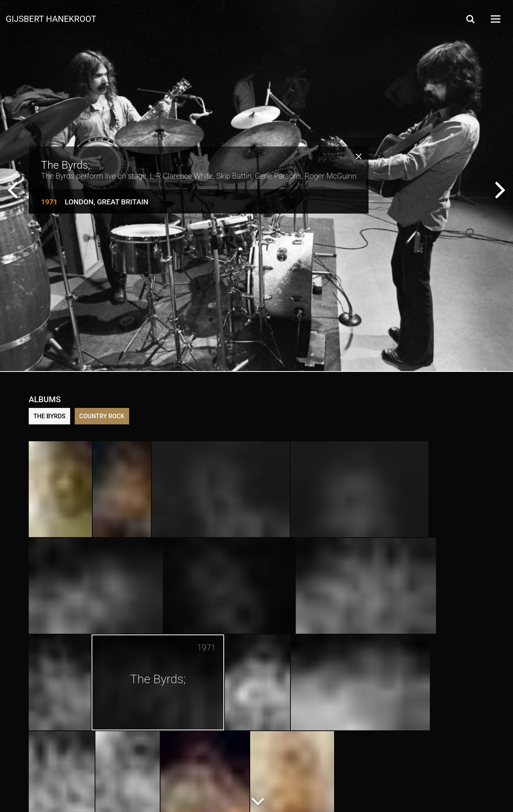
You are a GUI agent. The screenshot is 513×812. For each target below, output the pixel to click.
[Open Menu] (495, 19)
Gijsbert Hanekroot (51, 18)
